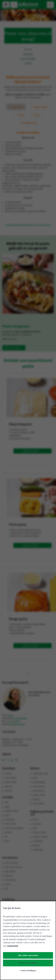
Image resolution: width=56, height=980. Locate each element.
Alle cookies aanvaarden (28, 955)
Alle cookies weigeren (28, 963)
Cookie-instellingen (28, 970)
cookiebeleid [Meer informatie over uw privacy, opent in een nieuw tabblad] (12, 946)
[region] (28, 940)
